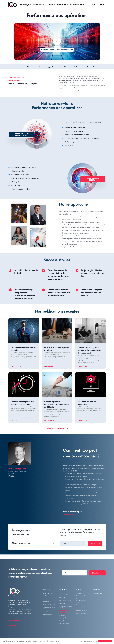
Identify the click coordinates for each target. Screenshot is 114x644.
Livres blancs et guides (49, 605)
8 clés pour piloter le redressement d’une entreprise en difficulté (56, 404)
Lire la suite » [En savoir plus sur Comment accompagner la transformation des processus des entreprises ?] (82, 366)
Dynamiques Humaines (65, 600)
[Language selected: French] (94, 5)
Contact (103, 5)
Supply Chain (63, 621)
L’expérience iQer (97, 593)
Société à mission (47, 596)
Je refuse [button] (109, 641)
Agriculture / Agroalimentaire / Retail (81, 600)
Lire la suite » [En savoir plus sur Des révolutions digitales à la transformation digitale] (16, 421)
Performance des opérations (64, 612)
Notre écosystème (48, 615)
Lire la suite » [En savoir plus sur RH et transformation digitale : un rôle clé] (49, 366)
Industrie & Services (81, 611)
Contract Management (63, 594)
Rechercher (86, 5)
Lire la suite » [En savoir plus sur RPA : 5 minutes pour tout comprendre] (82, 421)
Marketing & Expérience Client (66, 607)
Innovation (62, 603)
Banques (78, 605)
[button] (57, 41)
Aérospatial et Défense (82, 596)
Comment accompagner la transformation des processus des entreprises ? (89, 350)
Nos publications (47, 602)
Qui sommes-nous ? (48, 593)
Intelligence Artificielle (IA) (49, 608)
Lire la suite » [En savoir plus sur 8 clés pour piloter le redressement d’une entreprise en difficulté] (49, 421)
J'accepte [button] (102, 641)
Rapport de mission (48, 599)
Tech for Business (64, 624)
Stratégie (62, 615)
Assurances (79, 593)
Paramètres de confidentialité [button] (89, 641)
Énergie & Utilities (81, 608)
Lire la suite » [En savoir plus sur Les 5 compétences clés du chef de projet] (16, 366)
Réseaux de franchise (82, 614)
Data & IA (62, 598)
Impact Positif (47, 612)
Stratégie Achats (64, 618)
